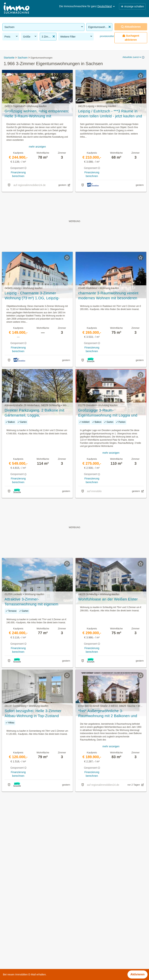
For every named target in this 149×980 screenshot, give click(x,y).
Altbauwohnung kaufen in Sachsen (25, 924)
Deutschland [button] (107, 6)
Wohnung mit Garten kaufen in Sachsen (29, 916)
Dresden (80, 924)
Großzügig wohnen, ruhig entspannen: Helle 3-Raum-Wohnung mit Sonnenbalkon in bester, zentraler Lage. (37, 114)
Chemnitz (81, 916)
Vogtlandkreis (83, 956)
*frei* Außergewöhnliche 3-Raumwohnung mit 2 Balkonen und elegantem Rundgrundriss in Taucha (109, 714)
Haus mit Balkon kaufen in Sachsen (26, 948)
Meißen (79, 932)
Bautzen (80, 908)
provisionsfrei (107, 36)
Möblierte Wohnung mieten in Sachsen (28, 940)
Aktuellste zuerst (132, 57)
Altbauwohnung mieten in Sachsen (25, 908)
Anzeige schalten (132, 6)
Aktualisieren (131, 27)
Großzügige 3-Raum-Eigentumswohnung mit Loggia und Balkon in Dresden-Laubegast (108, 413)
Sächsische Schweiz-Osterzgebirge (98, 948)
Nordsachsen (83, 940)
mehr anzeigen (37, 147)
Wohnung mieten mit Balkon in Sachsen (29, 932)
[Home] (17, 9)
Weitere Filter (77, 36)
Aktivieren (138, 974)
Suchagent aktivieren (131, 38)
